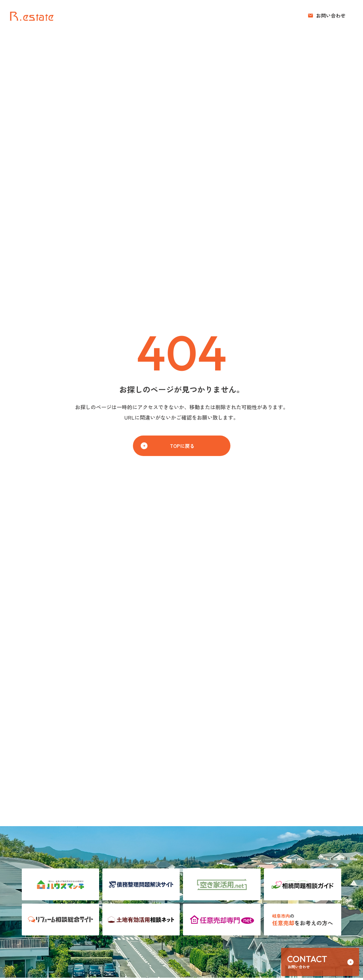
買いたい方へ (217, 15)
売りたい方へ (180, 15)
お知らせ (281, 15)
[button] (327, 15)
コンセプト (252, 15)
